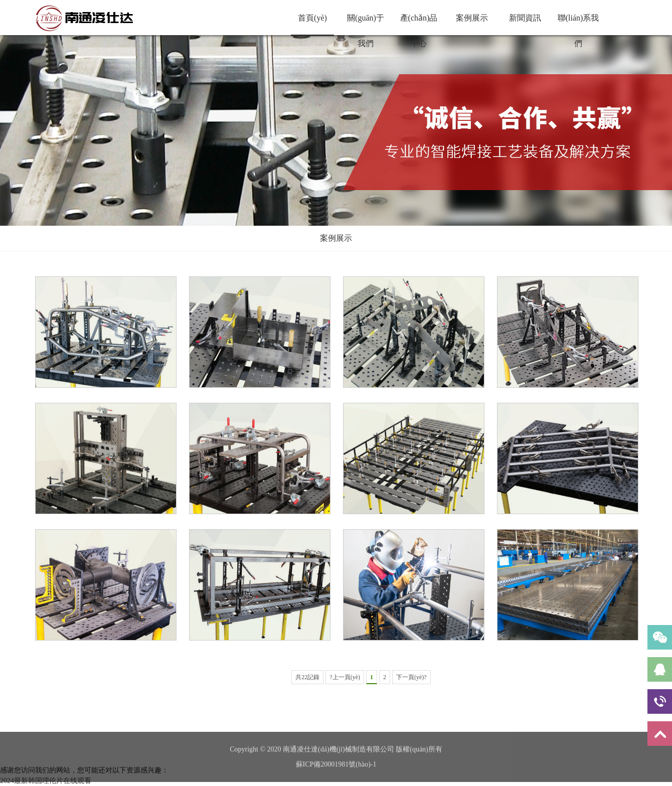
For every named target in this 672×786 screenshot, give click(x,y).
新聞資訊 (525, 18)
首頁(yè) (312, 18)
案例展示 (472, 18)
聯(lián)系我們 (578, 24)
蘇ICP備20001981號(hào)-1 (336, 779)
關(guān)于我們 (366, 24)
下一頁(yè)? (411, 677)
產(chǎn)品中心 (419, 24)
